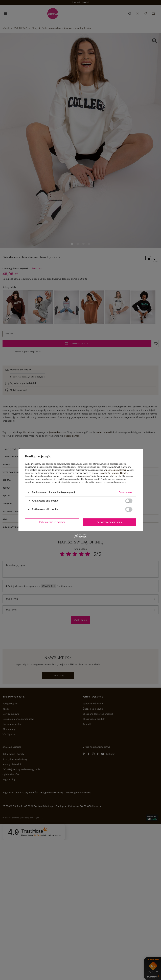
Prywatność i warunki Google (113, 473)
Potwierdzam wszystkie (109, 522)
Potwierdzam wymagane (52, 522)
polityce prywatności (116, 470)
